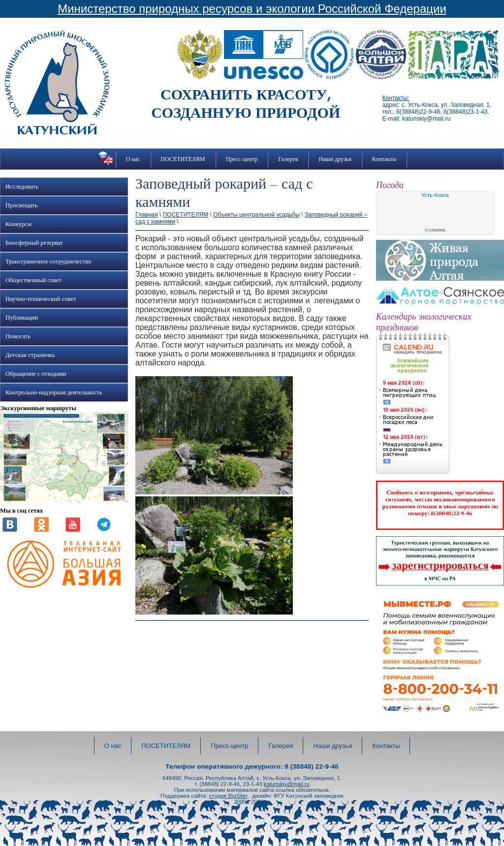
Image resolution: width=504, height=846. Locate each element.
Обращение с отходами (36, 374)
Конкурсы (18, 224)
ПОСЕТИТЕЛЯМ (183, 159)
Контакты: (395, 98)
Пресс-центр (242, 159)
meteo (435, 230)
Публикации (22, 318)
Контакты (384, 159)
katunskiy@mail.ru (287, 784)
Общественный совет (33, 280)
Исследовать (22, 187)
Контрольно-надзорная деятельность (54, 392)
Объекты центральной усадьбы (256, 215)
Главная (147, 215)
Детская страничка (30, 355)
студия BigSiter (228, 796)
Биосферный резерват (34, 243)
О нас (133, 159)
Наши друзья (335, 159)
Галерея (288, 159)
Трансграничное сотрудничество (48, 261)
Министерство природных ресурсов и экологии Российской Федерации (252, 9)
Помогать (18, 336)
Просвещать (21, 205)
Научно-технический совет (41, 299)
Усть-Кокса (435, 195)
